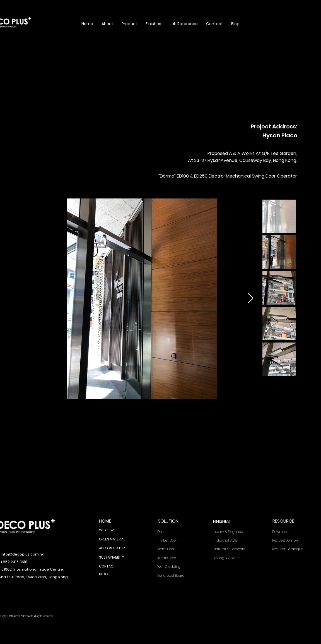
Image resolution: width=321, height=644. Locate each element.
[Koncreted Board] (174, 576)
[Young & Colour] (232, 558)
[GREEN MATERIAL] (116, 539)
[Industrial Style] (232, 541)
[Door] (174, 532)
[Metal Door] (174, 549)
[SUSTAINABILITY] (116, 557)
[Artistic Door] (174, 558)
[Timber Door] (174, 541)
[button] (107, 24)
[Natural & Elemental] (232, 549)
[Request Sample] (291, 541)
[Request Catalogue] (291, 549)
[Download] (291, 532)
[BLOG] (116, 574)
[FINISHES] (230, 522)
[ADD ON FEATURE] (116, 548)
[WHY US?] (116, 530)
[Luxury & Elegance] (232, 532)
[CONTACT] (116, 566)
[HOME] (116, 521)
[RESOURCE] (289, 521)
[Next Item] (251, 299)
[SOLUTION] (175, 521)
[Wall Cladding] (174, 567)
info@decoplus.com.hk (22, 554)
